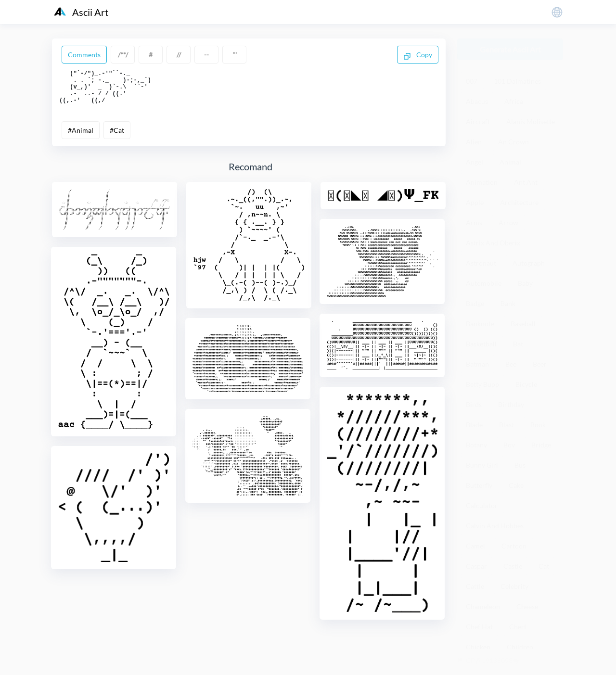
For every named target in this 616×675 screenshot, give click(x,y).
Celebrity (514, 586)
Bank (508, 303)
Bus (520, 465)
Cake (516, 485)
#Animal (81, 137)
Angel (475, 162)
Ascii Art (81, 12)
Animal (510, 162)
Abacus (477, 101)
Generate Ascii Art (510, 49)
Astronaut (481, 263)
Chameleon (483, 606)
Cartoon (514, 546)
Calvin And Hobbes (495, 526)
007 (472, 81)
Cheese (527, 606)
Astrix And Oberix (493, 243)
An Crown (513, 142)
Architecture (519, 202)
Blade (474, 425)
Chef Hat (479, 627)
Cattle (475, 586)
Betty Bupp (482, 384)
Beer (540, 364)
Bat (518, 344)
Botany (476, 445)
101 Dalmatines (517, 81)
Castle (513, 566)
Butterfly (479, 485)
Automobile (484, 283)
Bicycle (526, 384)
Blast (507, 425)
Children (520, 647)
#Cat (117, 137)
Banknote (480, 324)
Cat (544, 566)
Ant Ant (526, 182)
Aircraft (478, 121)
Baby (525, 283)
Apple (475, 202)
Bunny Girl (482, 465)
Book (538, 425)
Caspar (476, 566)
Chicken (478, 647)
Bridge (541, 445)
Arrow (508, 223)
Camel (475, 546)
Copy (418, 55)
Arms (474, 223)
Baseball (523, 324)
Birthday (511, 404)
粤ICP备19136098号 (488, 660)
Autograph (529, 263)
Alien (474, 142)
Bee (511, 364)
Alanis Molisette (531, 121)
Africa (514, 101)
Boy (509, 445)
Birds (474, 404)
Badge (475, 303)
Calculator (482, 505)
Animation (482, 182)
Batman (477, 364)
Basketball (481, 344)
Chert (518, 627)
